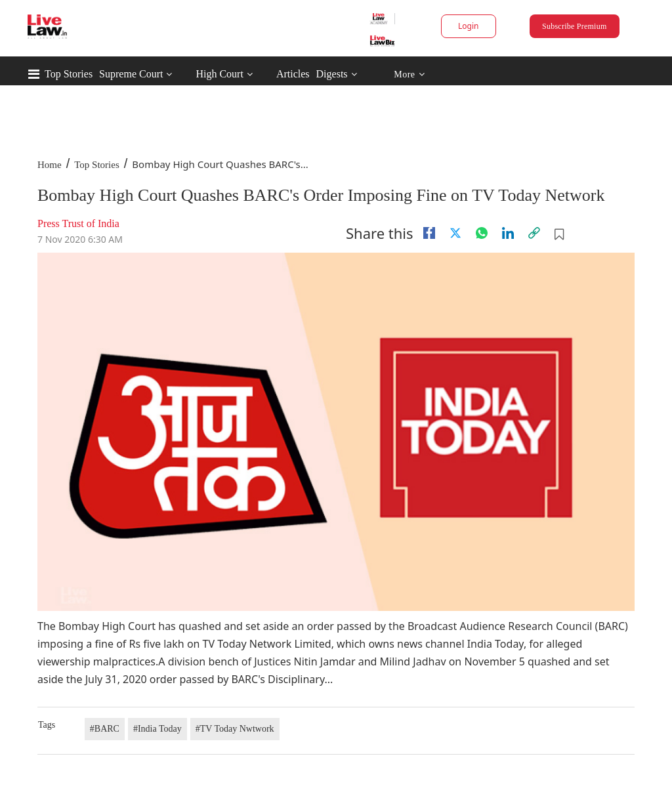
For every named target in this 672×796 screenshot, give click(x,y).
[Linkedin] (508, 233)
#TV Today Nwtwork (235, 729)
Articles (293, 74)
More (409, 74)
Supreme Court (131, 74)
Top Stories (69, 74)
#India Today (157, 729)
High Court (219, 74)
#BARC (105, 729)
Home (50, 165)
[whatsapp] (482, 233)
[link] (534, 233)
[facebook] (429, 233)
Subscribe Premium (574, 26)
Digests (332, 74)
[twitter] (455, 233)
